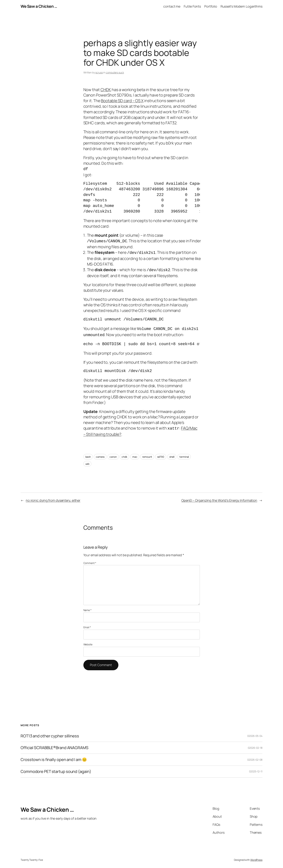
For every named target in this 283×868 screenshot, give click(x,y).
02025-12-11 (256, 769)
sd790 (161, 454)
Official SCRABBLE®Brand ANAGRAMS (55, 745)
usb (87, 461)
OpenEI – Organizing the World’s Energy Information (219, 498)
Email (87, 625)
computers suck (115, 72)
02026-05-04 (255, 733)
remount (147, 454)
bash (88, 454)
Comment (90, 560)
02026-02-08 (255, 757)
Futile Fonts (192, 6)
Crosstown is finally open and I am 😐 (54, 757)
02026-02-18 (255, 745)
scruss (99, 72)
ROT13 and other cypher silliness (50, 733)
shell (172, 454)
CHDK (106, 90)
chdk (124, 454)
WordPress (256, 857)
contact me (172, 6)
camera (100, 454)
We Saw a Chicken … (39, 6)
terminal (184, 454)
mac (135, 454)
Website (88, 642)
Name (87, 608)
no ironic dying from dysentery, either (53, 498)
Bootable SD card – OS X (122, 101)
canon (113, 454)
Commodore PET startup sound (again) (56, 769)
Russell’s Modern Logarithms (241, 6)
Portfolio (211, 6)
